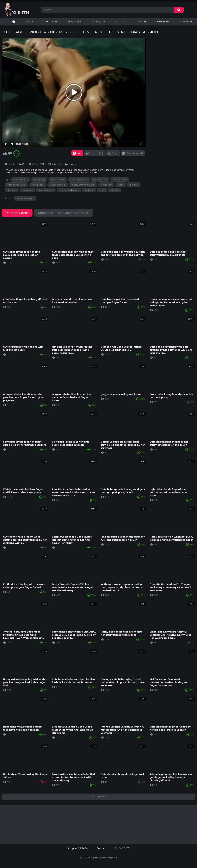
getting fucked (79, 179)
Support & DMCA (78, 848)
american (106, 185)
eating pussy (46, 190)
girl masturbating (69, 190)
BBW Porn (163, 22)
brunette (27, 190)
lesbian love (120, 179)
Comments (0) (135, 153)
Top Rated (51, 22)
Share (116, 153)
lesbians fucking (17, 185)
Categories (99, 22)
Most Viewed (75, 22)
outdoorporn (187, 22)
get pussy (39, 179)
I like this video (5, 153)
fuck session (21, 179)
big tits (134, 185)
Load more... (98, 797)
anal (121, 185)
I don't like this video (10, 153)
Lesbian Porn (14, 22)
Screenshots (97, 153)
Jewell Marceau (25, 198)
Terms (101, 848)
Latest (31, 22)
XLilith (94, 858)
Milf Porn (141, 22)
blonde (12, 190)
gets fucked (58, 179)
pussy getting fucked (83, 185)
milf (102, 190)
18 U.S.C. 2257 (122, 848)
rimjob (115, 190)
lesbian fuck (100, 179)
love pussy (38, 185)
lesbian (89, 190)
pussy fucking (58, 185)
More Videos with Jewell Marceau (64, 213)
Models (121, 22)
